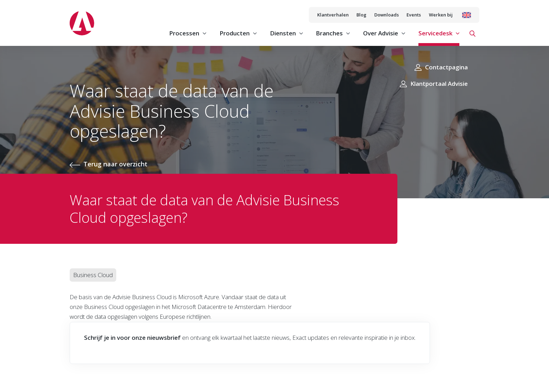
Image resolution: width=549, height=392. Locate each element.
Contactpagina (446, 67)
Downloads (387, 15)
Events (414, 15)
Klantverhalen (333, 15)
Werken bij (441, 15)
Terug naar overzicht (115, 164)
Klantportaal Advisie (439, 84)
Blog (361, 15)
